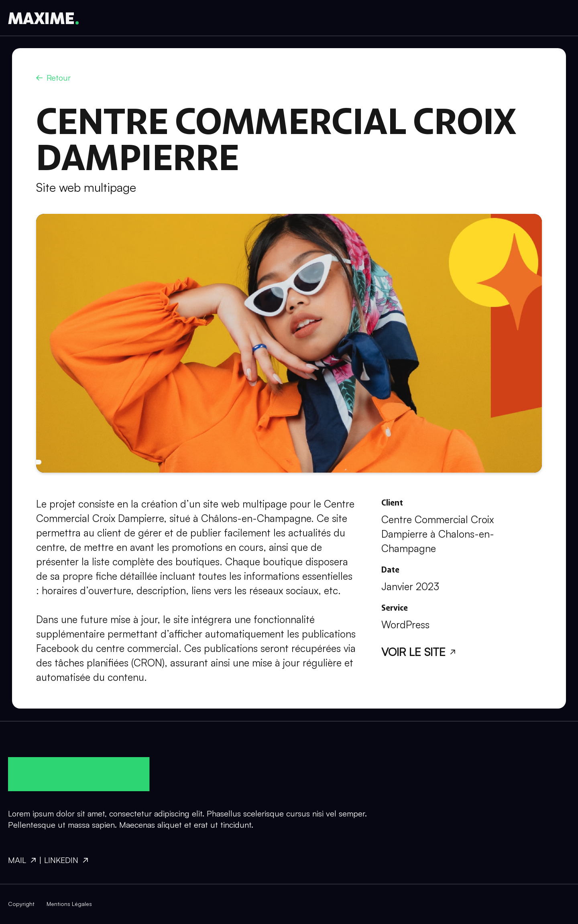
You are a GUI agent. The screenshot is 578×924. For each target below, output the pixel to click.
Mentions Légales (69, 904)
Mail (17, 860)
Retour (59, 78)
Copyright (21, 904)
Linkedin (61, 860)
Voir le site (413, 652)
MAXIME (41, 18)
